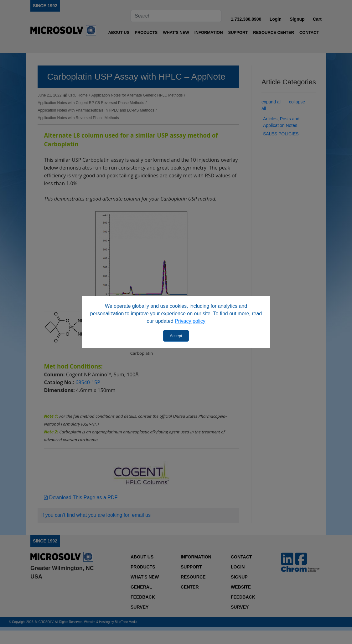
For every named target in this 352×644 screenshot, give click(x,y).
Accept (176, 336)
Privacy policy (190, 321)
